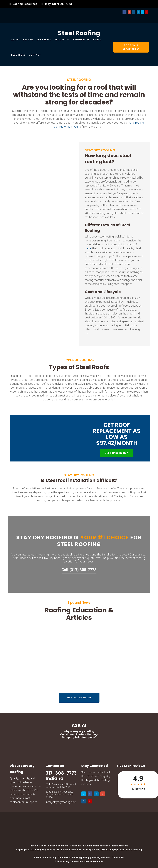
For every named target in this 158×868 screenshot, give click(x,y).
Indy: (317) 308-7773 (58, 4)
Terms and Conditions (69, 850)
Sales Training (134, 850)
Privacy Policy (91, 850)
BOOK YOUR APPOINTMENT (131, 47)
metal (88, 248)
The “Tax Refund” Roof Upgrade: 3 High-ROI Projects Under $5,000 (127, 663)
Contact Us (118, 858)
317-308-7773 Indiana (61, 776)
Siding (86, 858)
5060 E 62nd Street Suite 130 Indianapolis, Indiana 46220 (59, 795)
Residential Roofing (45, 858)
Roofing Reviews (101, 858)
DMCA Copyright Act (112, 850)
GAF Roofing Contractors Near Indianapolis (79, 861)
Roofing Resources (25, 4)
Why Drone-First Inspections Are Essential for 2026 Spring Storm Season (79, 660)
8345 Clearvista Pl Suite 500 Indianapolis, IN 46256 (61, 786)
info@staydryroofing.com (61, 802)
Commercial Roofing (69, 858)
